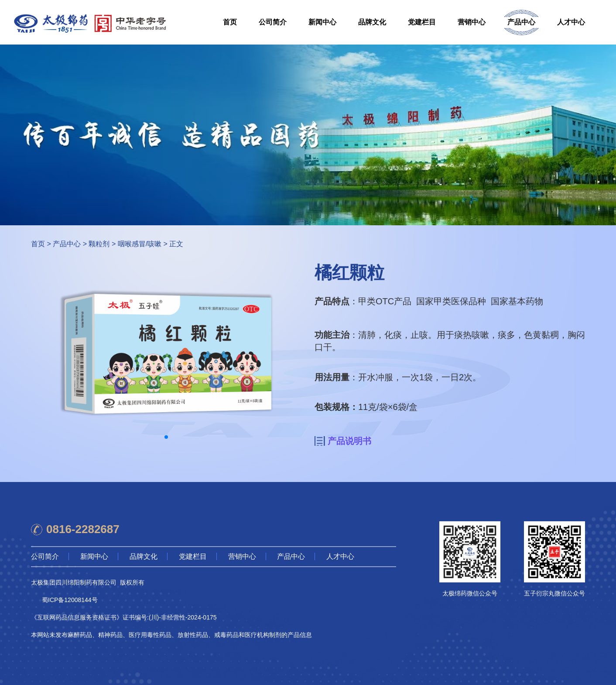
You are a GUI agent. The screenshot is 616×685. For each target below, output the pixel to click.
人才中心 (571, 22)
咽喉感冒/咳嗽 (140, 244)
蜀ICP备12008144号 (70, 600)
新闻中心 (322, 22)
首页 (230, 22)
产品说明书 (349, 441)
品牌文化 (372, 22)
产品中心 (521, 22)
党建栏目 (422, 22)
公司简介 (273, 22)
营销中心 (472, 22)
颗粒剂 (99, 244)
